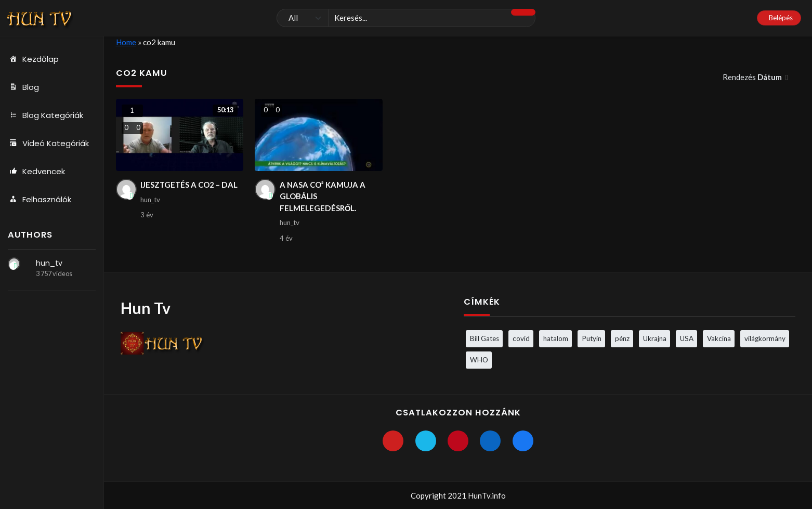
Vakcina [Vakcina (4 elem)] (719, 338)
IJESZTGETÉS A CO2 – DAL (189, 185)
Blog (23, 87)
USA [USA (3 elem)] (687, 338)
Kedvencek (36, 172)
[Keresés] (406, 18)
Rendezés (753, 77)
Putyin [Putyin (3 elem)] (592, 338)
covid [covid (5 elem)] (521, 338)
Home (126, 42)
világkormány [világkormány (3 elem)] (765, 338)
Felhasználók (40, 200)
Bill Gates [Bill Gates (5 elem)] (484, 338)
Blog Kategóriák (45, 115)
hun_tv (49, 263)
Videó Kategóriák (48, 143)
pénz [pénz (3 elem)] (622, 338)
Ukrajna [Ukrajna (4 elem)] (655, 338)
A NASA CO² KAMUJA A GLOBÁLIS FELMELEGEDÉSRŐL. (323, 196)
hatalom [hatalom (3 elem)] (556, 338)
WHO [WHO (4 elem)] (479, 360)
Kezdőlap (33, 59)
